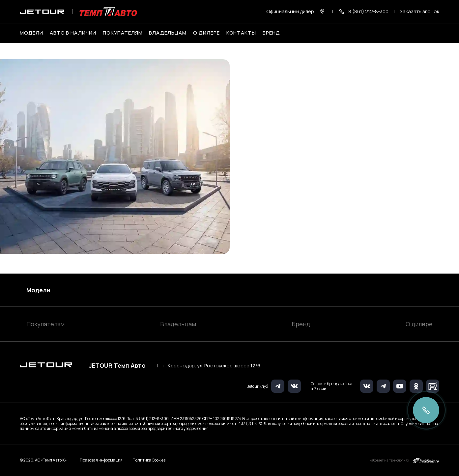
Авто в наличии (73, 33)
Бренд (301, 324)
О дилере (206, 33)
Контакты (241, 33)
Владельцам (178, 324)
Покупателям (45, 324)
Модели (38, 290)
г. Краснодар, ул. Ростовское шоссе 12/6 (212, 366)
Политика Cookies (149, 460)
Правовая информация (101, 460)
